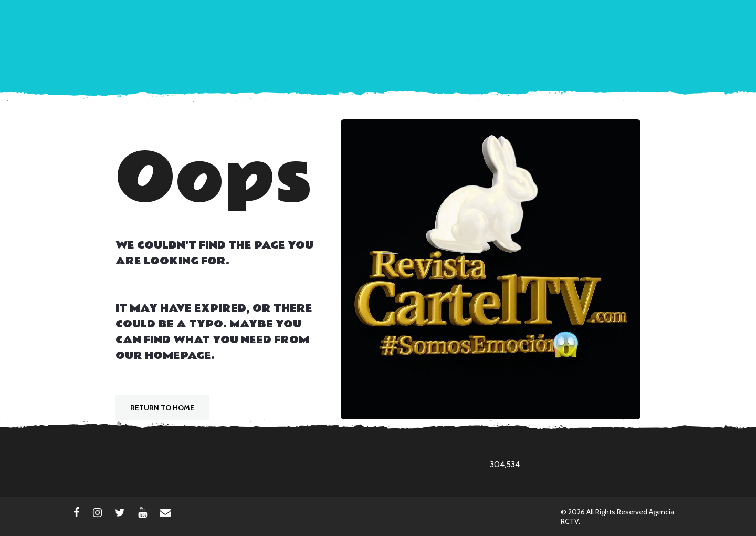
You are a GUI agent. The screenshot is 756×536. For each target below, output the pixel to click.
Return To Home (162, 408)
